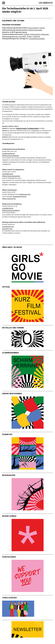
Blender (25, 32)
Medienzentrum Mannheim (11, 156)
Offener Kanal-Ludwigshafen (11, 176)
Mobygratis (45, 34)
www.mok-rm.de (7, 229)
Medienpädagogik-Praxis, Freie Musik (14, 36)
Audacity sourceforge (35, 30)
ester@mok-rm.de (8, 226)
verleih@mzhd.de (8, 208)
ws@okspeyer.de (25, 194)
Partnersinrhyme (35, 34)
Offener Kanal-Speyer (9, 199)
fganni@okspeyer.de (19, 196)
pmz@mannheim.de (8, 153)
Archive (29, 36)
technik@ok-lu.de (8, 174)
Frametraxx (36, 36)
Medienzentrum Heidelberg (11, 210)
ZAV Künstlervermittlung (37, 39)
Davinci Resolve (33, 28)
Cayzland (26, 34)
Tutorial (42, 28)
